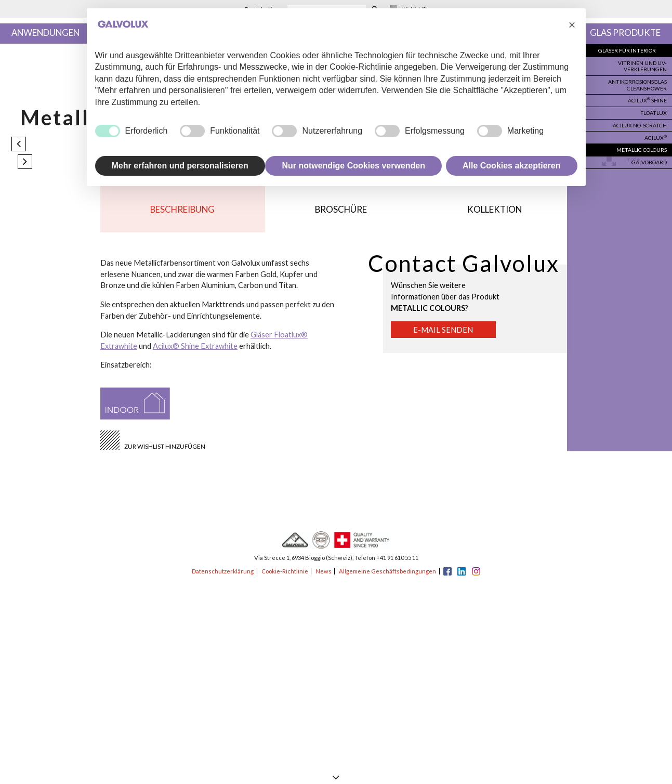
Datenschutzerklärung (223, 571)
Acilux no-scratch (641, 123)
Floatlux (654, 111)
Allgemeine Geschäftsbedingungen (387, 571)
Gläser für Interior (628, 50)
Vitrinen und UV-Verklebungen (643, 66)
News (324, 571)
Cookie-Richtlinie (285, 571)
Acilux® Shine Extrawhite (195, 346)
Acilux (656, 135)
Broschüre (341, 209)
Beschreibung (182, 209)
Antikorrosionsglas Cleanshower (638, 84)
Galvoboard (649, 159)
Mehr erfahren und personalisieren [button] (180, 166)
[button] (572, 25)
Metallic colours (643, 147)
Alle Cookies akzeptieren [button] (512, 166)
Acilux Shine (648, 99)
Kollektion (495, 209)
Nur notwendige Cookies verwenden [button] (353, 166)
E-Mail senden (443, 330)
